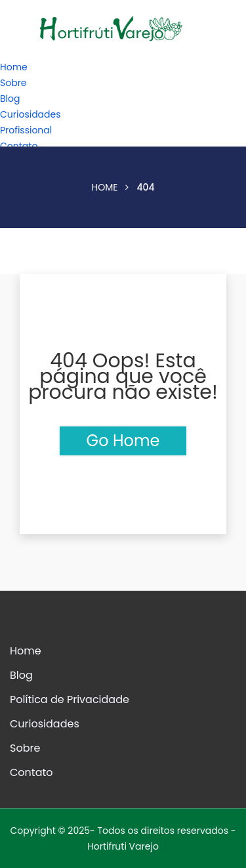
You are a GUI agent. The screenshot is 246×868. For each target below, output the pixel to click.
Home (14, 67)
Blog (10, 99)
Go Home (123, 441)
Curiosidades (31, 114)
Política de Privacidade (70, 699)
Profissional (26, 130)
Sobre (13, 83)
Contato (19, 146)
